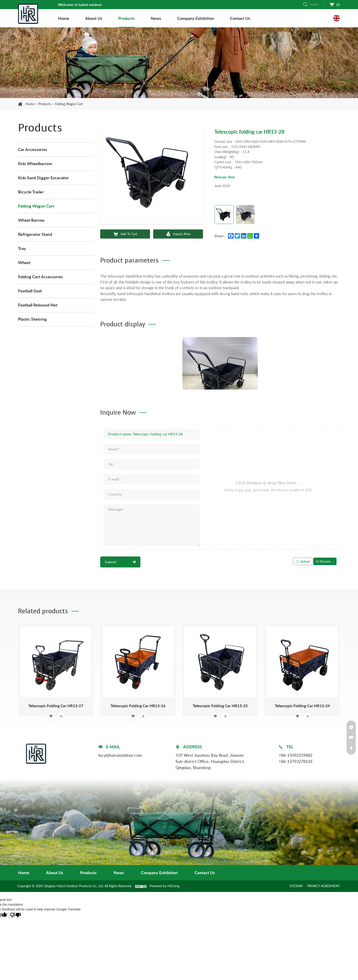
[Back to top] (351, 748)
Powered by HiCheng (165, 885)
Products (45, 104)
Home (30, 104)
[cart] (335, 5)
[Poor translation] (15, 914)
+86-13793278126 (296, 761)
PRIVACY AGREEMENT (324, 885)
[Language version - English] (337, 18)
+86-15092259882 (296, 755)
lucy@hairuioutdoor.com (120, 755)
